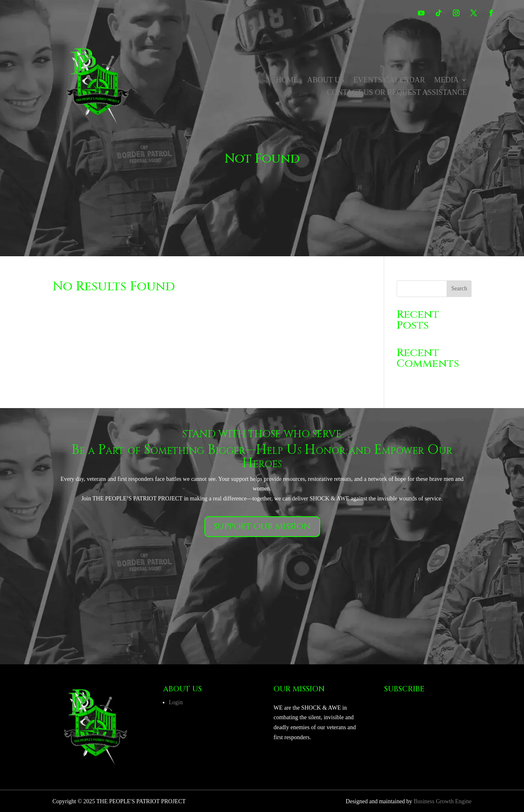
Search (459, 288)
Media (446, 80)
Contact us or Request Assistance (397, 93)
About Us (326, 80)
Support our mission (262, 526)
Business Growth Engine (443, 801)
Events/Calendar (389, 80)
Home (287, 80)
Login (176, 702)
